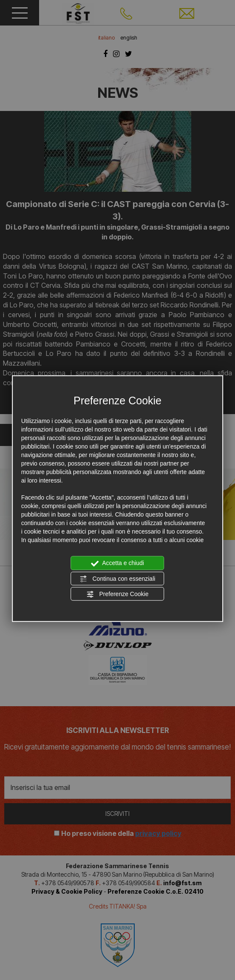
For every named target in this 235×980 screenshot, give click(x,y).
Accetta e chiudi (117, 563)
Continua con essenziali (118, 579)
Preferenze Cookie (118, 594)
